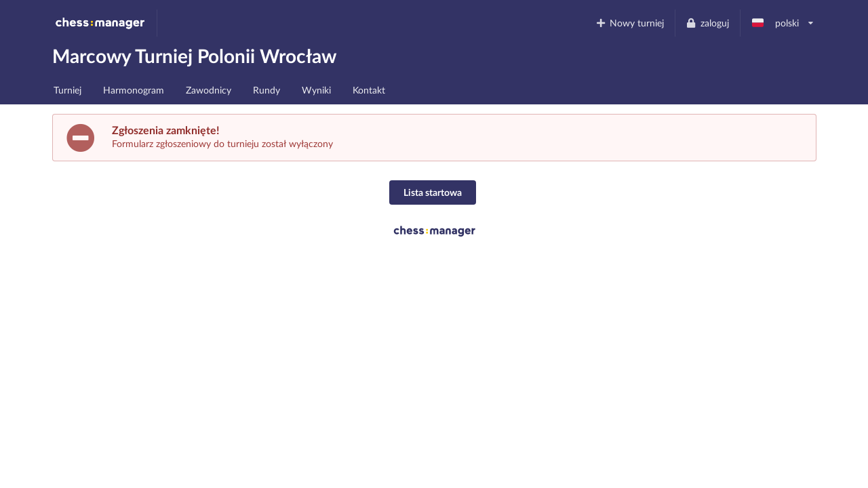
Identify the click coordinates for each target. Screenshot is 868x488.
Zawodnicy (209, 90)
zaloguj (707, 23)
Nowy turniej (629, 23)
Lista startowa (433, 192)
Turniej (67, 90)
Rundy (267, 90)
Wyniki (316, 90)
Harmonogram (134, 90)
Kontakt (369, 90)
